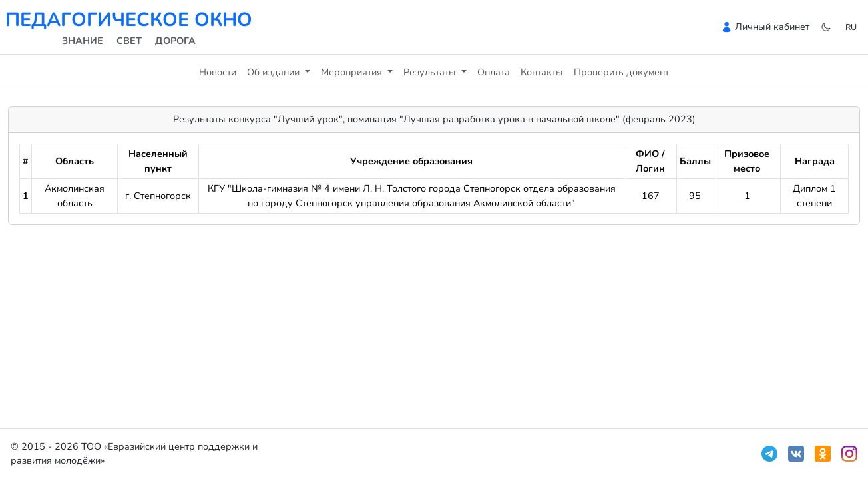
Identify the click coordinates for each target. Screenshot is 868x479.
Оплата (494, 72)
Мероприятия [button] (353, 72)
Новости (218, 72)
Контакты (542, 72)
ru (851, 27)
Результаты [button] (431, 72)
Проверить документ (621, 72)
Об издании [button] (275, 72)
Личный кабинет (772, 27)
